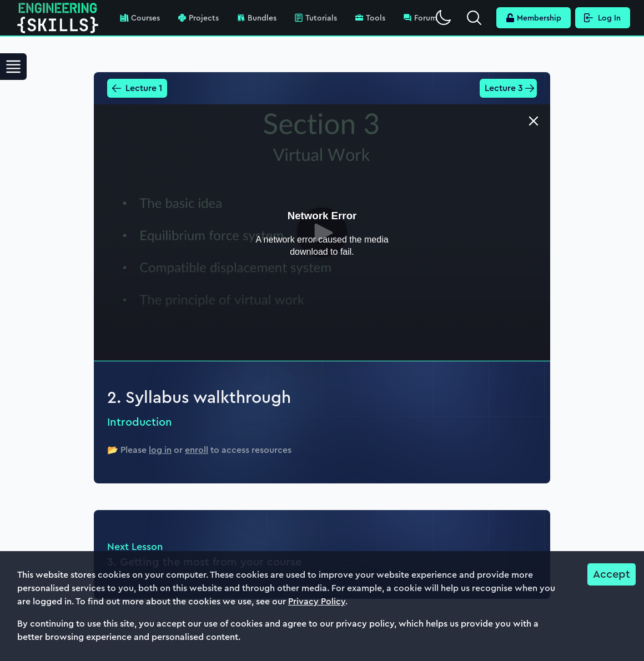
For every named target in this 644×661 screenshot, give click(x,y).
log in (160, 450)
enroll (197, 450)
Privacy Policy (317, 601)
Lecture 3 (510, 88)
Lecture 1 (137, 88)
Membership (534, 18)
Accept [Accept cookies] (612, 574)
